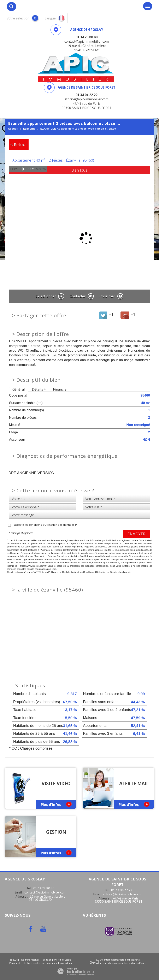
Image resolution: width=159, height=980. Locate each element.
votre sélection (18, 18)
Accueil (13, 129)
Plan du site (15, 963)
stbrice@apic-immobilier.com (123, 894)
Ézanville (29, 129)
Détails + (39, 389)
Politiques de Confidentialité (63, 572)
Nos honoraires (49, 963)
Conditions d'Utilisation (95, 572)
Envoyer (137, 534)
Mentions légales (31, 963)
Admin (69, 963)
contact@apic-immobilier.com (45, 892)
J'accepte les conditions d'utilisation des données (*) (45, 525)
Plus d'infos (56, 804)
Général (19, 389)
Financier (60, 389)
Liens (61, 963)
